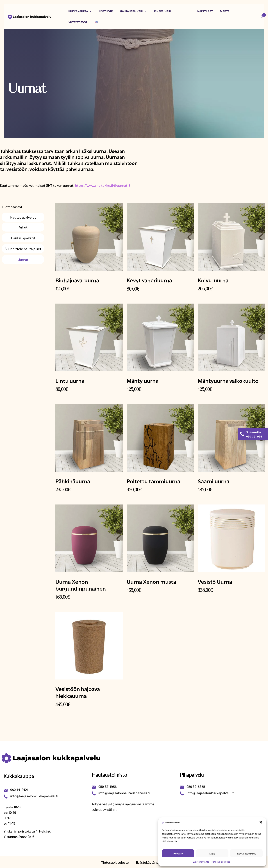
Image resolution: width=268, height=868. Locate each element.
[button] (261, 822)
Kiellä (212, 853)
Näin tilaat (205, 11)
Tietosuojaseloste (221, 862)
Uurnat (23, 259)
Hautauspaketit (23, 238)
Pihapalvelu (163, 11)
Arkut (23, 227)
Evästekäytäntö (201, 862)
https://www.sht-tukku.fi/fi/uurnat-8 (103, 185)
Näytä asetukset (247, 853)
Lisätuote (106, 11)
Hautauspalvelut (23, 217)
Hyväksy (178, 853)
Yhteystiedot (78, 22)
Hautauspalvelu (133, 11)
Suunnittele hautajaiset (23, 249)
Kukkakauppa (80, 11)
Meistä (225, 11)
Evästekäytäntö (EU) (151, 862)
